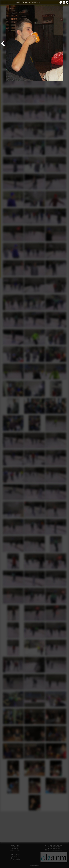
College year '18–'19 (27, 2)
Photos (18, 2)
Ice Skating (37, 2)
